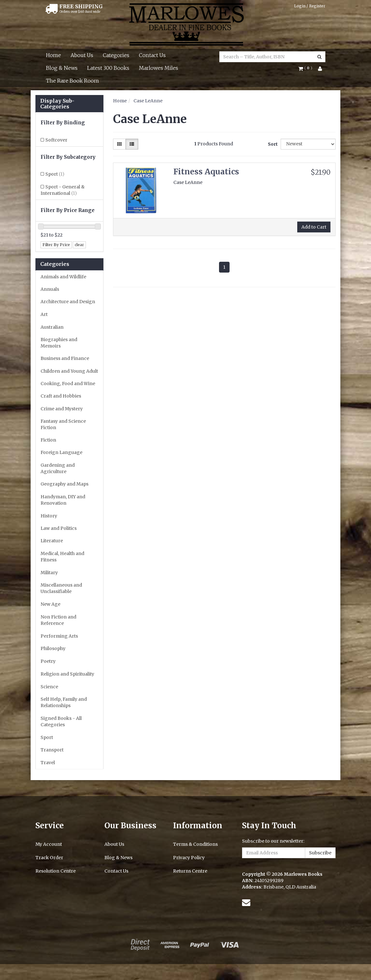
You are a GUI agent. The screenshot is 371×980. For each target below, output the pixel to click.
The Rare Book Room (72, 81)
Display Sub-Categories (57, 104)
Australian (52, 327)
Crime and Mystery (62, 409)
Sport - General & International (63, 190)
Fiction (48, 440)
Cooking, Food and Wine (68, 384)
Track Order (49, 858)
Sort (272, 144)
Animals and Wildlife (63, 277)
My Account (49, 844)
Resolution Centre (56, 871)
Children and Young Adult (69, 371)
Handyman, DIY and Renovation (63, 500)
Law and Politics (59, 528)
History (49, 516)
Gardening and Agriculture (58, 468)
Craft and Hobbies (61, 396)
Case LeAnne (148, 101)
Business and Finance (65, 358)
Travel (48, 763)
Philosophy (53, 648)
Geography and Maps (64, 484)
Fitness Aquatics (206, 172)
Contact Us (152, 55)
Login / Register (310, 6)
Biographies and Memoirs (59, 343)
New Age (50, 604)
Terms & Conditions (195, 844)
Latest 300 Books (108, 68)
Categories (116, 55)
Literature (52, 541)
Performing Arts (59, 636)
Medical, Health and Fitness (62, 557)
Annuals (50, 289)
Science (49, 687)
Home (53, 55)
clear (79, 245)
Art (44, 314)
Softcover (56, 140)
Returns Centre (190, 871)
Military (49, 573)
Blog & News (62, 68)
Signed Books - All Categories (61, 721)
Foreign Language (61, 452)
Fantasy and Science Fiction (63, 424)
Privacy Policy (189, 858)
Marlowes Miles (159, 68)
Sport (55, 174)
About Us (82, 55)
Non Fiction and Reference (58, 620)
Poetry (48, 661)
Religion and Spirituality (67, 674)
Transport (52, 750)
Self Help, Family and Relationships (64, 702)
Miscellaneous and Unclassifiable (61, 588)
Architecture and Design (68, 302)
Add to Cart (314, 227)
